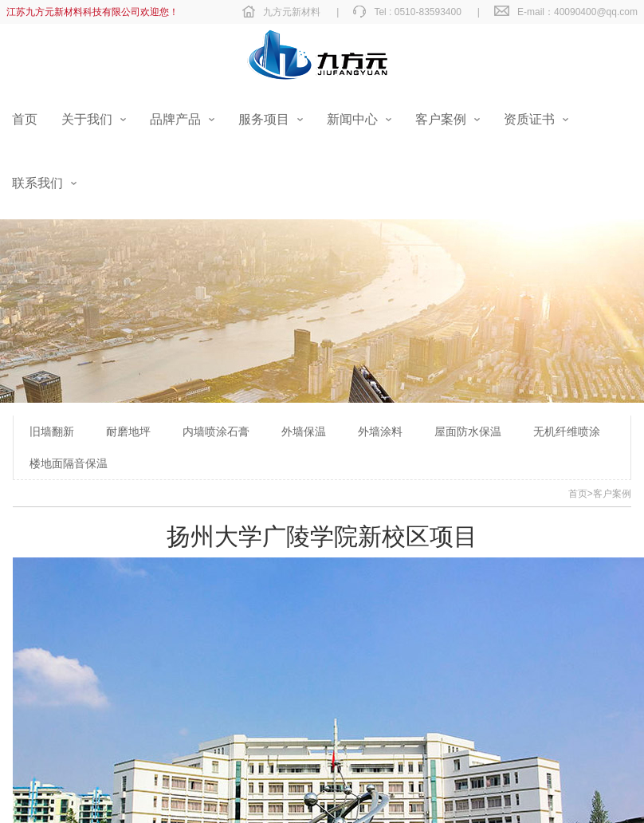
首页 (578, 494)
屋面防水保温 (468, 431)
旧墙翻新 (52, 431)
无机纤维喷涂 (567, 431)
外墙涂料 (380, 431)
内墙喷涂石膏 (216, 431)
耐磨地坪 (128, 431)
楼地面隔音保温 (69, 463)
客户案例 (612, 494)
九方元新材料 (292, 12)
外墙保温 (304, 431)
